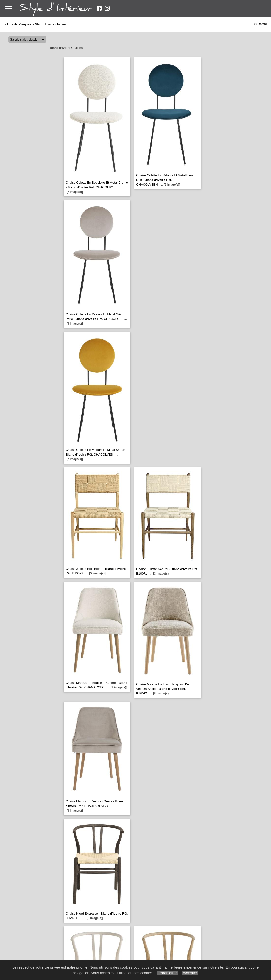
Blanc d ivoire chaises (51, 24)
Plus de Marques (19, 24)
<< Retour (260, 24)
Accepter (190, 973)
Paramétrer (168, 973)
